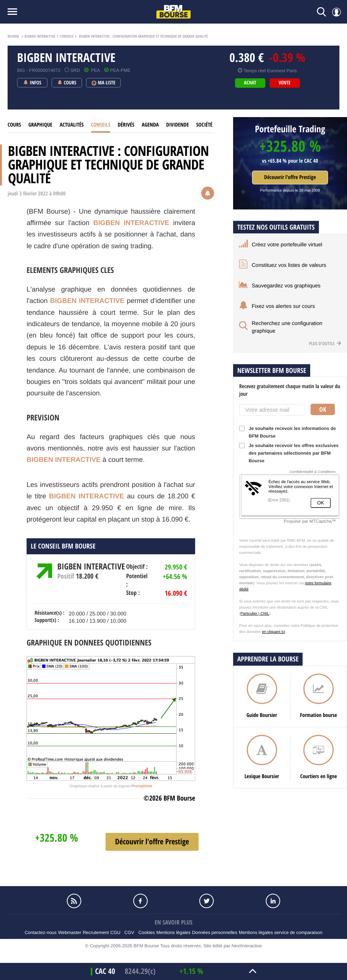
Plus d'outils (325, 343)
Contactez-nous (41, 932)
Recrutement (96, 932)
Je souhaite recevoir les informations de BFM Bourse (287, 432)
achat (250, 83)
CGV (129, 932)
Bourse (13, 36)
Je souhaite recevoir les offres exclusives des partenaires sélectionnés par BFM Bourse (289, 453)
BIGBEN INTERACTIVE (40, 36)
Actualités (72, 125)
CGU (116, 932)
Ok (323, 409)
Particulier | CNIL (255, 614)
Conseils (66, 36)
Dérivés (126, 125)
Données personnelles (215, 932)
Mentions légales (173, 932)
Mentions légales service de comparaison (281, 932)
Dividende (178, 125)
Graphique (40, 125)
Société (204, 125)
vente (285, 83)
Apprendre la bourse (268, 659)
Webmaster (70, 932)
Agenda (150, 125)
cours (14, 125)
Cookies (146, 932)
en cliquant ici (274, 632)
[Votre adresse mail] (272, 410)
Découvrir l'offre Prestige (290, 177)
